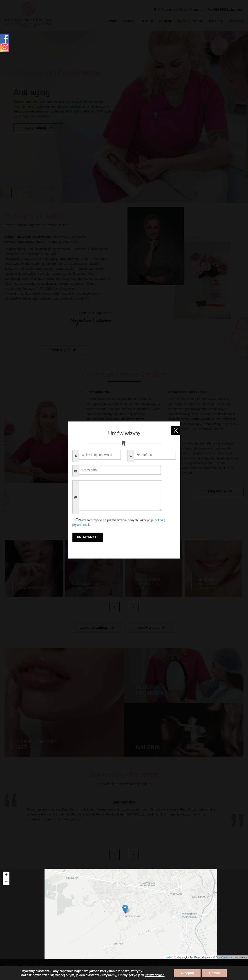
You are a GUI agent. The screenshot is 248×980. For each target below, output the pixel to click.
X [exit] (176, 430)
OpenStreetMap (225, 957)
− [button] (6, 882)
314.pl (197, 957)
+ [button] (6, 875)
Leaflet (168, 957)
